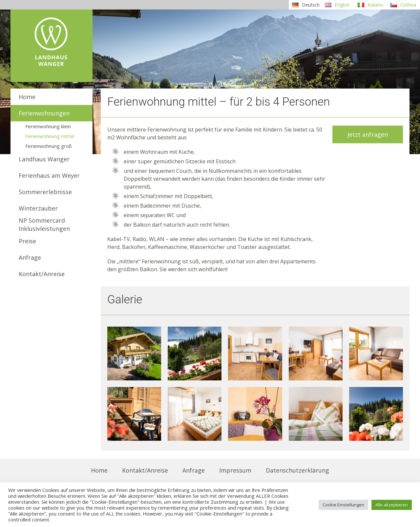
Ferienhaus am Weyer (49, 175)
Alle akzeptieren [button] (392, 505)
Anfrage (30, 257)
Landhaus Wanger (44, 159)
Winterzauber (38, 208)
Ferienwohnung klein (48, 126)
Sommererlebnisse (45, 192)
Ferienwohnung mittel (50, 136)
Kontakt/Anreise (42, 274)
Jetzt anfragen (368, 134)
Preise (27, 241)
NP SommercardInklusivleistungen (44, 224)
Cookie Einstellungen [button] (343, 505)
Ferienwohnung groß (49, 146)
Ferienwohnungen (44, 113)
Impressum (235, 470)
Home (27, 97)
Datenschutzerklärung (297, 470)
